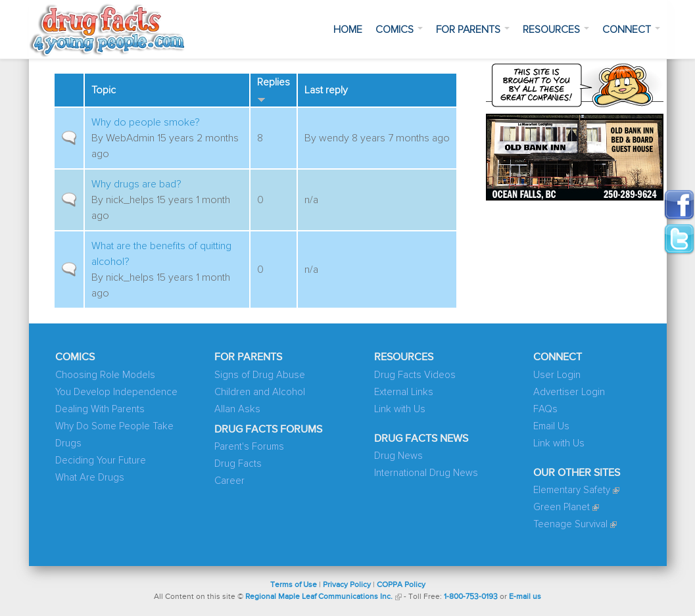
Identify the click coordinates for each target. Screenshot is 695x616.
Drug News (398, 456)
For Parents (473, 30)
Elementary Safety (572, 490)
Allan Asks (237, 409)
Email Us (551, 426)
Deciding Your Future (101, 461)
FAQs (545, 409)
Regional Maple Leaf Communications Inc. (319, 597)
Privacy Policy (347, 585)
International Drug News (426, 473)
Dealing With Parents (100, 409)
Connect (631, 30)
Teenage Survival (570, 524)
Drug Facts (238, 464)
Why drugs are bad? (136, 184)
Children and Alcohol (260, 392)
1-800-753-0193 (471, 597)
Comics (399, 30)
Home (348, 30)
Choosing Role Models (105, 375)
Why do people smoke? (146, 122)
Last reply (326, 90)
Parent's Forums (249, 447)
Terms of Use (294, 585)
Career (229, 481)
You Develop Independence (116, 392)
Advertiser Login (569, 392)
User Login (557, 375)
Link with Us (400, 409)
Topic (104, 90)
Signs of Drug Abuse (260, 375)
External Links (404, 392)
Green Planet (562, 507)
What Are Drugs (90, 478)
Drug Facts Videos (415, 375)
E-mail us (525, 597)
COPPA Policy (401, 585)
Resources (556, 30)
